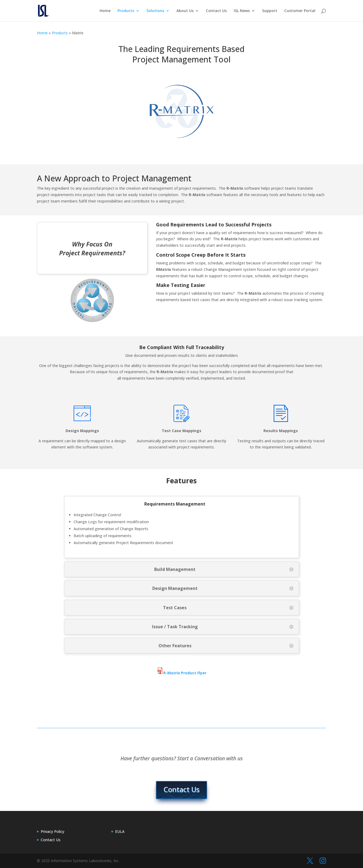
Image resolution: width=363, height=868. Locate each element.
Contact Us (216, 11)
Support (270, 11)
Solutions (155, 11)
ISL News (242, 11)
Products (126, 11)
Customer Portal (300, 11)
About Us (185, 11)
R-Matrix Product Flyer (182, 673)
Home (105, 11)
